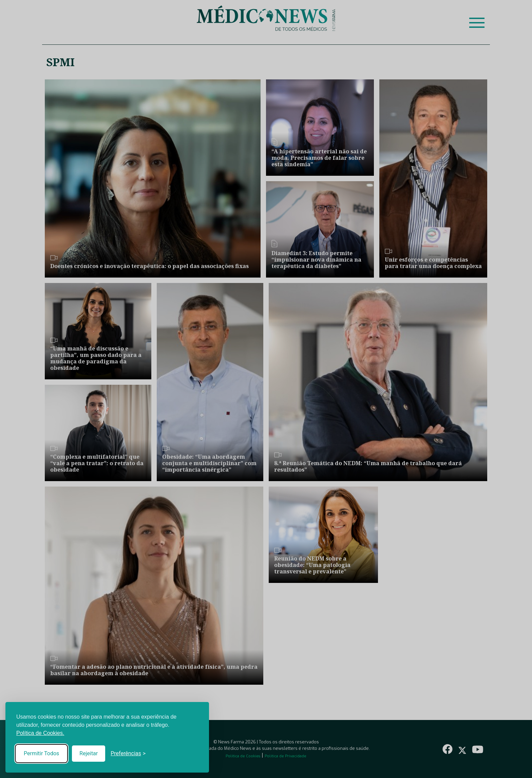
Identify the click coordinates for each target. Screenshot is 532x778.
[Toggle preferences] (128, 754)
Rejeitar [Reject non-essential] (89, 753)
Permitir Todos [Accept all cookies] (41, 753)
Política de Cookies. (40, 733)
